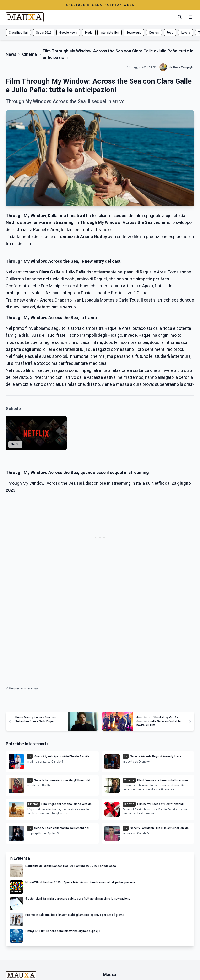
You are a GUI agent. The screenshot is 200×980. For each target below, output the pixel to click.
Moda (89, 33)
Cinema (30, 54)
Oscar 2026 (44, 33)
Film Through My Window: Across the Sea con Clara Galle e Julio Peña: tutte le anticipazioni (118, 54)
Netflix (15, 444)
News (11, 54)
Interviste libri (110, 33)
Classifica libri (18, 33)
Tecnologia (134, 33)
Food (170, 33)
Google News (68, 33)
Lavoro (186, 33)
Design (154, 33)
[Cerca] (180, 17)
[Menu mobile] (190, 17)
